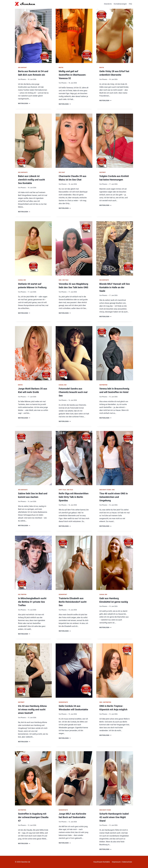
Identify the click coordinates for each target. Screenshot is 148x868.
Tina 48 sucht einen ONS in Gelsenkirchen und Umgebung (114, 497)
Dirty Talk (62, 490)
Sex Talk (65, 280)
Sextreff (103, 172)
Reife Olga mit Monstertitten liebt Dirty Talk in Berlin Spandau (74, 497)
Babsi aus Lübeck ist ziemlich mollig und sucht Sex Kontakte (31, 180)
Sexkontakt (63, 594)
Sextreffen (103, 385)
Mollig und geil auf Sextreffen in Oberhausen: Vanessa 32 (72, 75)
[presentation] (33, 35)
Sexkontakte (63, 702)
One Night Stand (105, 490)
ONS (60, 280)
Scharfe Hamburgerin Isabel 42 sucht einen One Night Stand (114, 817)
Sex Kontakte (23, 172)
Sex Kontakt (22, 67)
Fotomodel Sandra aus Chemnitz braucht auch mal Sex (73, 392)
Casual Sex (22, 280)
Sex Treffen (22, 594)
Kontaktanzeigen (120, 4)
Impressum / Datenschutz (122, 862)
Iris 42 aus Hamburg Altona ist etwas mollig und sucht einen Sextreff (32, 710)
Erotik (61, 67)
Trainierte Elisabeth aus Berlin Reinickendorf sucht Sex (73, 602)
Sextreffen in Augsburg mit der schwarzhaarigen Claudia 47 (33, 817)
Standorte (108, 4)
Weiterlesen (24, 104)
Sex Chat (62, 172)
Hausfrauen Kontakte (102, 862)
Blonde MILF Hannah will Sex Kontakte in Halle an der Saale (115, 287)
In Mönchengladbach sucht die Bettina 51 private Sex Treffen (32, 602)
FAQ (130, 4)
